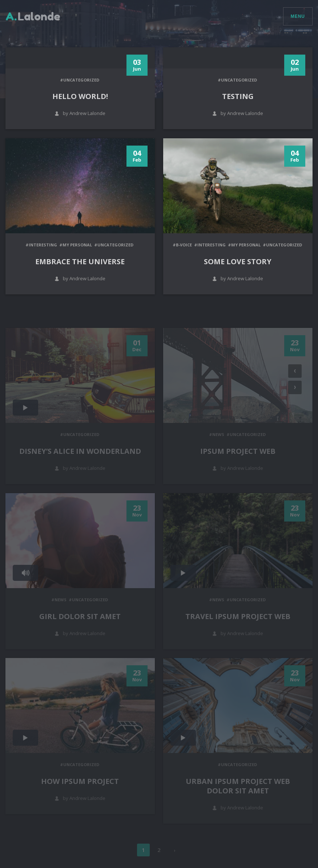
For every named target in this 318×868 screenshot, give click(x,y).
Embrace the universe (80, 261)
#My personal (76, 245)
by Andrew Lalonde (80, 113)
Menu (298, 16)
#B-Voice (182, 245)
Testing (238, 96)
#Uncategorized (80, 80)
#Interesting (41, 245)
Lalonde (33, 16)
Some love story (238, 261)
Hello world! (80, 96)
